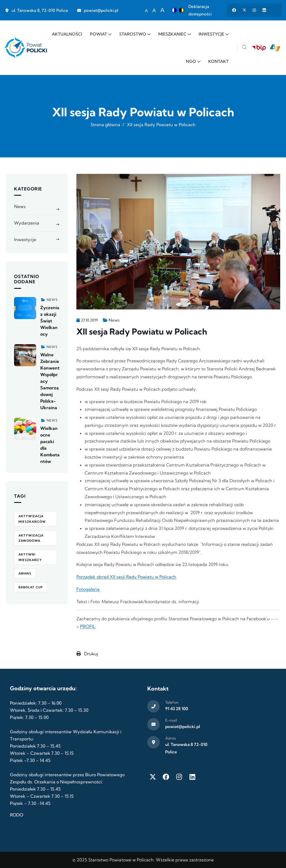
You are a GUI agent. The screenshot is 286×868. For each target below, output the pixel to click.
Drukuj (87, 654)
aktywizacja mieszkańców (32, 519)
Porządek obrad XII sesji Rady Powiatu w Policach (126, 577)
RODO (17, 815)
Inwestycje (25, 239)
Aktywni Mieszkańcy (30, 557)
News (114, 320)
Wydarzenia (27, 223)
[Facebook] (166, 777)
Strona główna (105, 125)
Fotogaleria (88, 589)
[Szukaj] (244, 48)
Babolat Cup (31, 587)
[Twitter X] (153, 777)
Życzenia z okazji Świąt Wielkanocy (50, 321)
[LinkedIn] (193, 777)
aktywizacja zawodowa (31, 538)
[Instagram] (179, 777)
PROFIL (88, 626)
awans (25, 573)
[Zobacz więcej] (25, 308)
